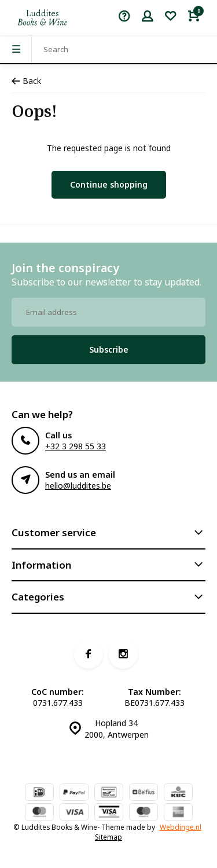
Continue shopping (109, 184)
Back (26, 81)
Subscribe (109, 349)
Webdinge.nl (181, 827)
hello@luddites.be (78, 486)
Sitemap (108, 837)
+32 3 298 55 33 (76, 446)
